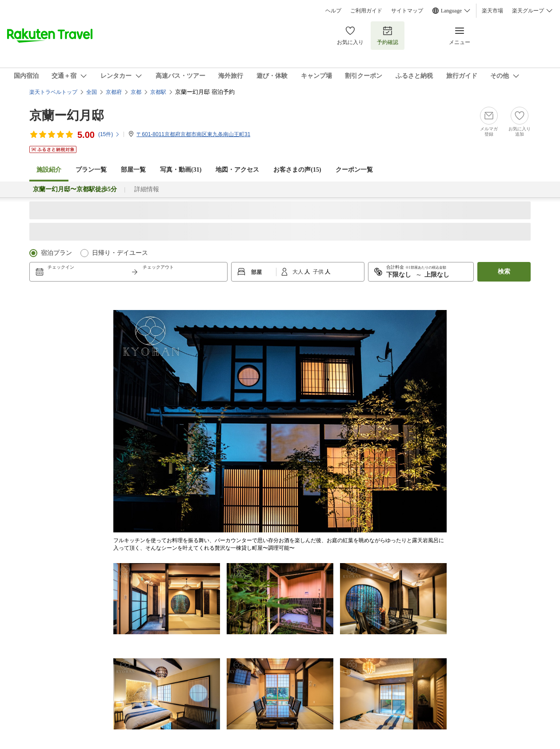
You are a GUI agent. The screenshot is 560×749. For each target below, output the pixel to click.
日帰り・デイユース (120, 253)
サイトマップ (407, 11)
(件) (109, 134)
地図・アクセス (237, 170)
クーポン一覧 (354, 170)
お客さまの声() (297, 170)
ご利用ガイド (366, 11)
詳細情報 (147, 189)
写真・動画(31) (181, 170)
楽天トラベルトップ (53, 92)
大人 (298, 272)
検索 (504, 272)
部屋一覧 (133, 170)
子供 (319, 272)
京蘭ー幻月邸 (67, 115)
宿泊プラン (56, 253)
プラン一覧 (91, 170)
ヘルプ (333, 11)
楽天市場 (492, 11)
